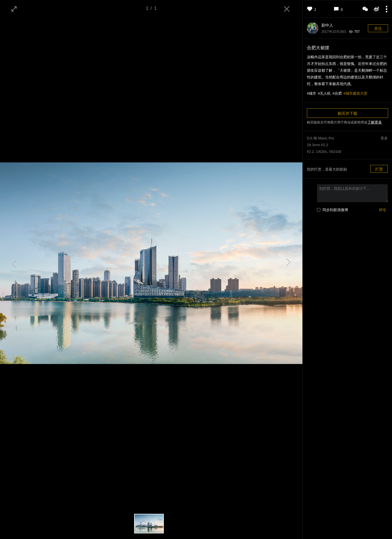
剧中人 (327, 25)
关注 (378, 29)
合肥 (338, 93)
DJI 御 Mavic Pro (321, 138)
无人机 (325, 93)
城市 (312, 93)
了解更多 (375, 122)
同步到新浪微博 (335, 210)
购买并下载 (347, 113)
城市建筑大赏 (356, 93)
